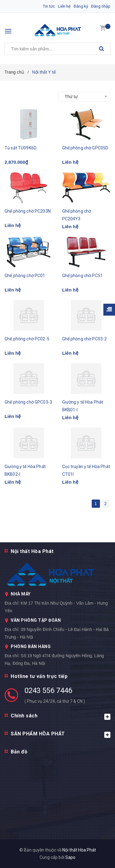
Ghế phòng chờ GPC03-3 (28, 402)
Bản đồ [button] (19, 752)
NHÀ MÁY (21, 594)
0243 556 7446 (48, 690)
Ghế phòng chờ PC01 (25, 276)
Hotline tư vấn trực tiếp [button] (39, 676)
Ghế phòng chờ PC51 (83, 276)
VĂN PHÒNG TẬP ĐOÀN (36, 620)
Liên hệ (64, 6)
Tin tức (49, 6)
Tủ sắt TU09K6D (21, 148)
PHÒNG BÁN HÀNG (31, 646)
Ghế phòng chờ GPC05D (85, 148)
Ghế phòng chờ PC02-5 (27, 339)
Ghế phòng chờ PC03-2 (85, 339)
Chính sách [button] (61, 716)
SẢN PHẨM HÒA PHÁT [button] (61, 734)
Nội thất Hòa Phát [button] (32, 551)
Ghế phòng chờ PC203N (28, 211)
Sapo (70, 857)
